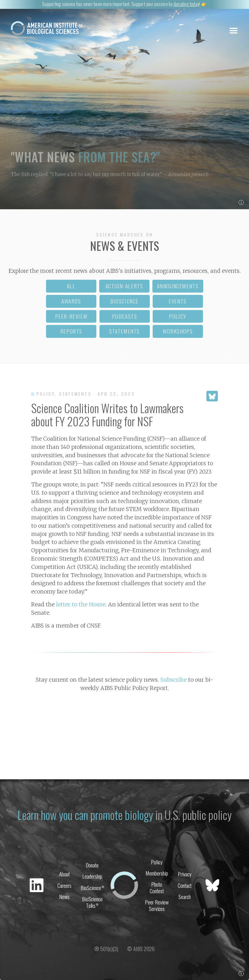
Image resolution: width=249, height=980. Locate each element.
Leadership (92, 876)
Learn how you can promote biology (85, 815)
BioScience (92, 888)
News (64, 897)
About (64, 874)
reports (71, 331)
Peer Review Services (157, 905)
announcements (178, 286)
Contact (185, 885)
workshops (178, 331)
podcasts (125, 316)
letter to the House (81, 604)
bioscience (124, 301)
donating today (186, 4)
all (71, 286)
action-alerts (124, 286)
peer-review (71, 316)
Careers (64, 885)
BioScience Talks (92, 902)
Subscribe (174, 680)
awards (71, 301)
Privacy (185, 874)
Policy (157, 862)
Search (185, 897)
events (178, 301)
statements (124, 331)
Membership (157, 873)
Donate (92, 865)
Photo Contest (157, 888)
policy (178, 316)
